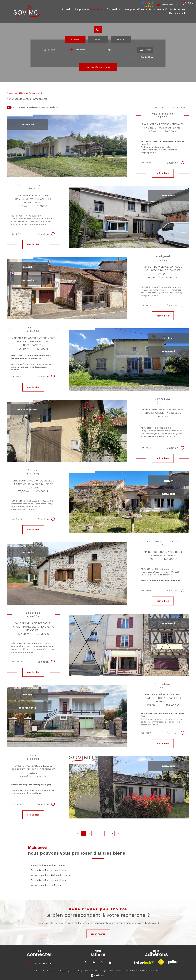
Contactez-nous (175, 9)
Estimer (121, 40)
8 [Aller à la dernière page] (112, 834)
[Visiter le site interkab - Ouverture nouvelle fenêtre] (144, 962)
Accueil (66, 9)
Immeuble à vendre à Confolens (48, 865)
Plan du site (89, 971)
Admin (126, 971)
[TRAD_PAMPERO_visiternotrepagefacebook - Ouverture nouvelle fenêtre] (85, 962)
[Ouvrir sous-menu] (88, 9)
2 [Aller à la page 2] (89, 834)
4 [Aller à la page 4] (101, 834)
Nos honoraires (116, 971)
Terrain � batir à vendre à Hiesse (48, 880)
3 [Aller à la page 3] (95, 834)
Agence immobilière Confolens (21, 93)
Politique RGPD (146, 971)
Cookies (156, 971)
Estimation (113, 9)
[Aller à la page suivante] (118, 834)
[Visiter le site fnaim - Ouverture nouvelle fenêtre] (161, 962)
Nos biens (96, 9)
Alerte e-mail (177, 13)
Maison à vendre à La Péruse (46, 885)
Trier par (159, 108)
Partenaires (134, 971)
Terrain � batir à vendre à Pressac (49, 870)
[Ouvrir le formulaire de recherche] (145, 50)
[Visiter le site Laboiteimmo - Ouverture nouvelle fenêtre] (98, 976)
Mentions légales (102, 971)
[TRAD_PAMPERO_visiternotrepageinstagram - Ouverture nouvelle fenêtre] (102, 962)
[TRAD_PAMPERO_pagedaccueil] (27, 16)
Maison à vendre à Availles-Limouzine (51, 875)
